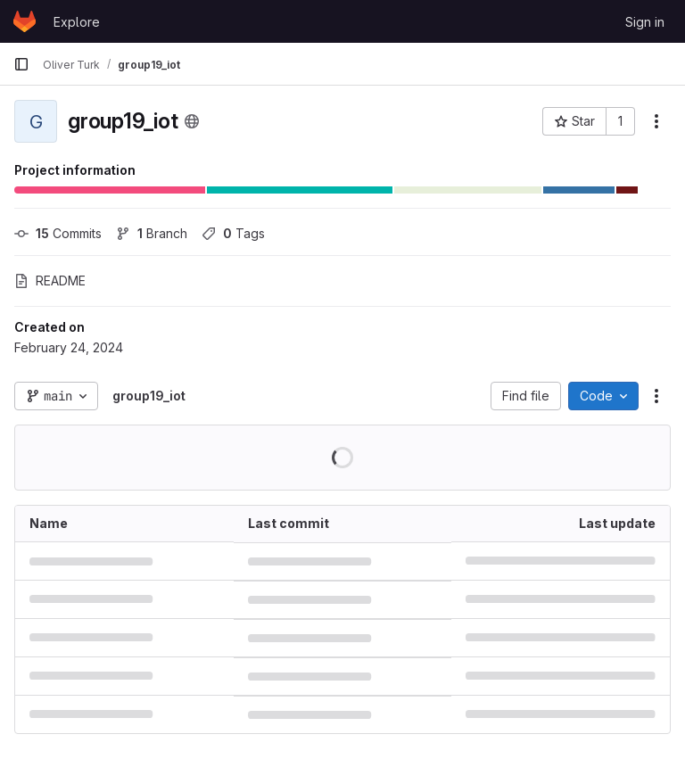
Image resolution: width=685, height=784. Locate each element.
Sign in (645, 22)
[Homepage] (25, 21)
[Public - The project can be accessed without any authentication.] (192, 121)
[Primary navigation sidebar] (21, 64)
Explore (77, 22)
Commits (58, 233)
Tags (233, 233)
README (50, 281)
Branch (152, 233)
